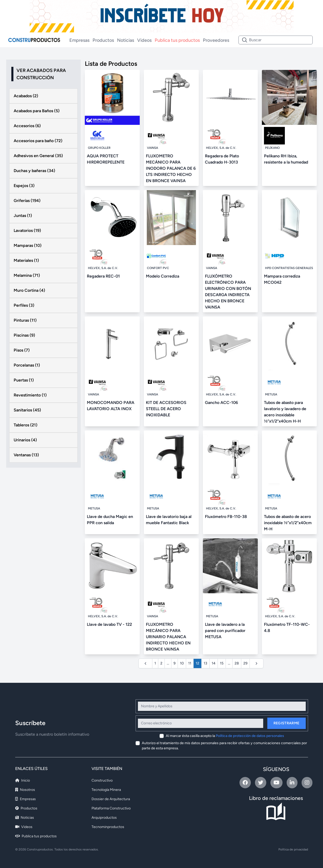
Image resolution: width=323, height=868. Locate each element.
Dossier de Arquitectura (111, 799)
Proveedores (216, 40)
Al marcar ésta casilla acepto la (225, 736)
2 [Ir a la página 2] (161, 663)
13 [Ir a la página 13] (205, 663)
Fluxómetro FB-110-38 (226, 517)
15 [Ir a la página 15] (222, 663)
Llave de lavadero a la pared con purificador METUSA (225, 631)
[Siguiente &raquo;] (256, 663)
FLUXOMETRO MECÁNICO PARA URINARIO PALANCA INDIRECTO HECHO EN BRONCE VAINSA (168, 637)
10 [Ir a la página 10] (182, 663)
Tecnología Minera (106, 790)
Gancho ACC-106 (221, 403)
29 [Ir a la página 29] (245, 663)
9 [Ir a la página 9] (175, 663)
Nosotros (25, 790)
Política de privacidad (293, 849)
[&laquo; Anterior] (145, 663)
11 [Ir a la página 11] (190, 663)
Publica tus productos (177, 40)
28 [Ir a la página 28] (237, 663)
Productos (103, 40)
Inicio (23, 780)
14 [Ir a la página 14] (214, 663)
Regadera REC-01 (103, 276)
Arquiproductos (104, 818)
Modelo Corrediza (163, 276)
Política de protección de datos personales (250, 736)
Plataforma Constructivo (111, 808)
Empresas (79, 40)
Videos (144, 40)
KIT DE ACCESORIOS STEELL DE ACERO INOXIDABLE (166, 409)
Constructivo (102, 780)
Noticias (126, 40)
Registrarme (287, 723)
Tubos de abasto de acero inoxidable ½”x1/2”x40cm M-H (288, 523)
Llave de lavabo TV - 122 (109, 624)
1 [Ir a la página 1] (155, 663)
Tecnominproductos (108, 827)
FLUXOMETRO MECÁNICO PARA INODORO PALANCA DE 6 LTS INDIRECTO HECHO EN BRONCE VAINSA (171, 168)
